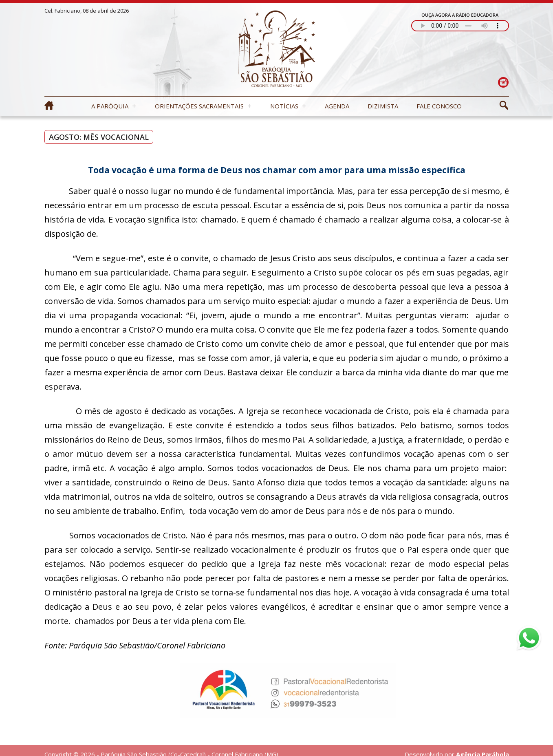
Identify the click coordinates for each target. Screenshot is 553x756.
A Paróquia (110, 106)
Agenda (337, 106)
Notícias (284, 106)
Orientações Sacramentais (199, 106)
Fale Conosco (439, 106)
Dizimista (383, 106)
